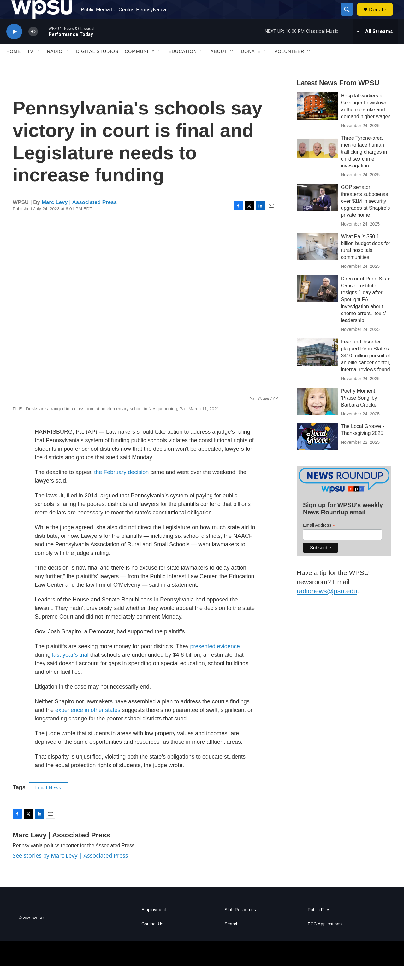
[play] (14, 46)
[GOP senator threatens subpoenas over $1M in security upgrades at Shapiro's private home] (317, 212)
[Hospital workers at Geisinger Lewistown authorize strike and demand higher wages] (317, 120)
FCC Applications (325, 938)
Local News (48, 802)
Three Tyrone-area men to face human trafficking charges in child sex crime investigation (364, 166)
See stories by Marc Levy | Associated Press (70, 870)
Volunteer (290, 66)
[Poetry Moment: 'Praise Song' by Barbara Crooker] (317, 415)
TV (30, 66)
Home (14, 66)
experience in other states (88, 724)
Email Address (319, 540)
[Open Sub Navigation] (38, 66)
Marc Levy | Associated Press (79, 217)
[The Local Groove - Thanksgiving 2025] (317, 451)
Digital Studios (97, 66)
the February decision (121, 486)
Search (231, 938)
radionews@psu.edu (327, 605)
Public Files (319, 924)
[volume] (33, 46)
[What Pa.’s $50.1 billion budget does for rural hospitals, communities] (317, 261)
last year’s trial (70, 669)
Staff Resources (240, 924)
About (219, 66)
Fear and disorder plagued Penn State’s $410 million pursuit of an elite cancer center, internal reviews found (366, 370)
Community (140, 66)
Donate (382, 17)
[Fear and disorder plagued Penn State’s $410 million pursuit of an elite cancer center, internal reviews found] (317, 366)
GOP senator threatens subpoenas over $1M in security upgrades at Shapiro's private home (365, 215)
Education (183, 66)
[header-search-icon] (350, 17)
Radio (55, 66)
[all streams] (375, 46)
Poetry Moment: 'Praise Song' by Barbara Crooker (359, 412)
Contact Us (152, 938)
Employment (154, 924)
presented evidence (215, 660)
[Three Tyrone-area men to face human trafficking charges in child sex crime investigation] (317, 162)
